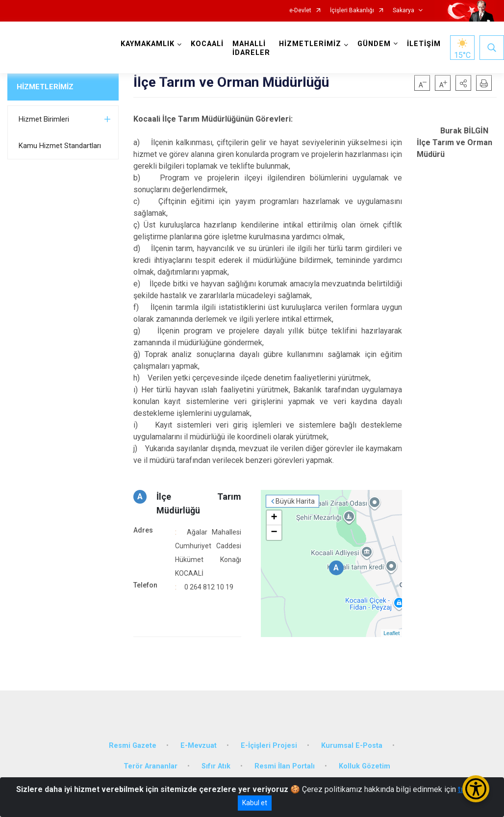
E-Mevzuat (199, 746)
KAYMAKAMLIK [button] (148, 44)
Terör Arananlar (151, 766)
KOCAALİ (207, 44)
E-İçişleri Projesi (269, 746)
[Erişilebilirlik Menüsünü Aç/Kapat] (476, 789)
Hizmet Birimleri (44, 119)
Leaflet (391, 633)
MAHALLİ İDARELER (251, 48)
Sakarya (403, 11)
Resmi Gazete (133, 746)
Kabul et (255, 803)
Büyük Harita (295, 501)
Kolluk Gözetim (365, 766)
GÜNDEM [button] (374, 44)
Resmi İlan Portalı (285, 766)
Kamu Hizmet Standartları (60, 146)
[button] (463, 83)
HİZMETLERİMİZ (45, 87)
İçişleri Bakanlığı (352, 11)
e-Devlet (300, 11)
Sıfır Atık (216, 766)
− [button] (274, 533)
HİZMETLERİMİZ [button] (310, 44)
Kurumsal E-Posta (352, 746)
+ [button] (274, 518)
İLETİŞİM (424, 44)
